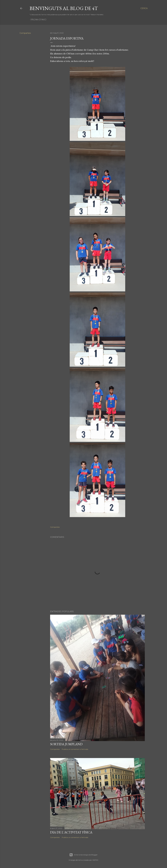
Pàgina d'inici (38, 20)
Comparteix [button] (25, 33)
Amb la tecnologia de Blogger (83, 855)
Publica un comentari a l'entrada (75, 749)
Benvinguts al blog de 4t (64, 8)
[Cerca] (144, 8)
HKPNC (95, 860)
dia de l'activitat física (71, 832)
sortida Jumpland (66, 744)
